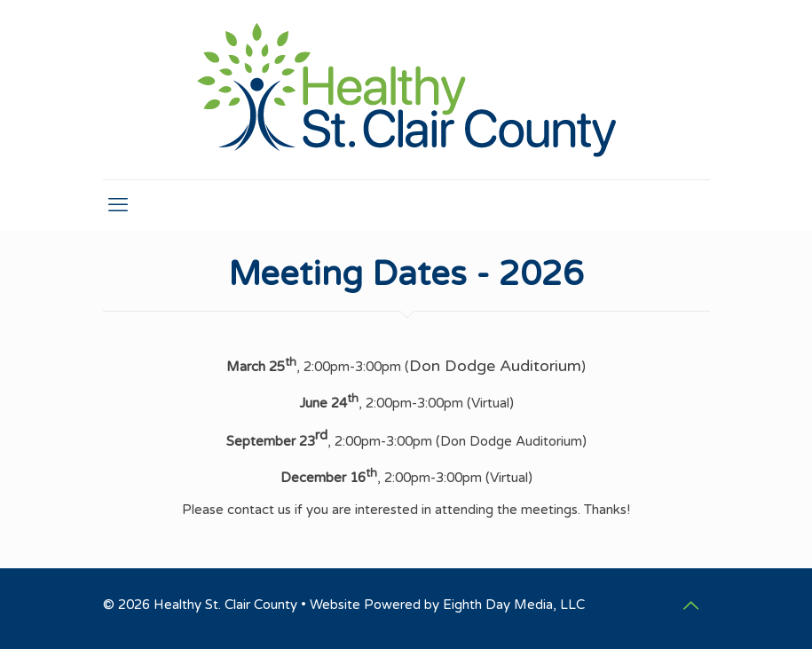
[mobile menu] (118, 205)
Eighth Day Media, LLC (514, 605)
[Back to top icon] (691, 606)
